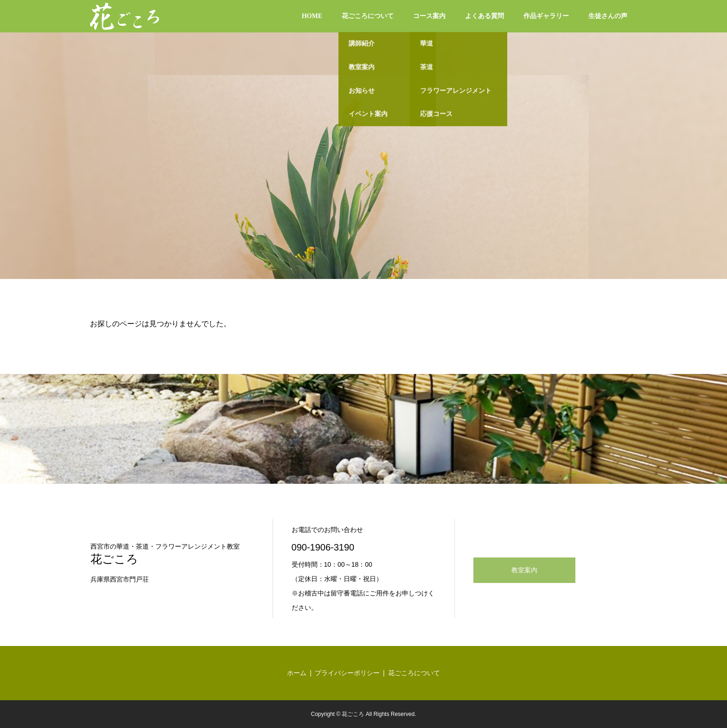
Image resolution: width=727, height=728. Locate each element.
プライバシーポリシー (347, 673)
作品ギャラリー (546, 16)
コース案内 (429, 16)
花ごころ (114, 559)
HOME (312, 16)
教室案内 (524, 570)
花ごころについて (368, 16)
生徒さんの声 (608, 16)
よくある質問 (485, 16)
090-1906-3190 (323, 547)
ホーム (297, 673)
